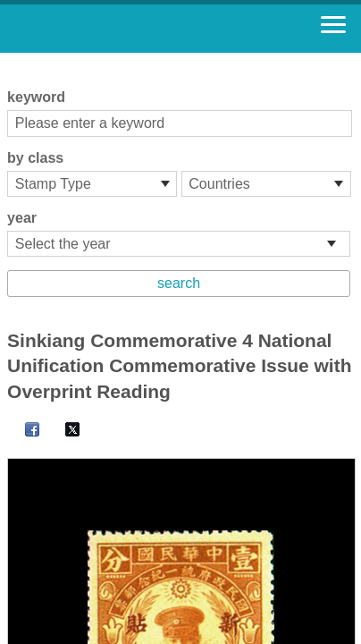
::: (13, 60)
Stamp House (112, 29)
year (22, 218)
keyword (36, 97)
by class (35, 158)
